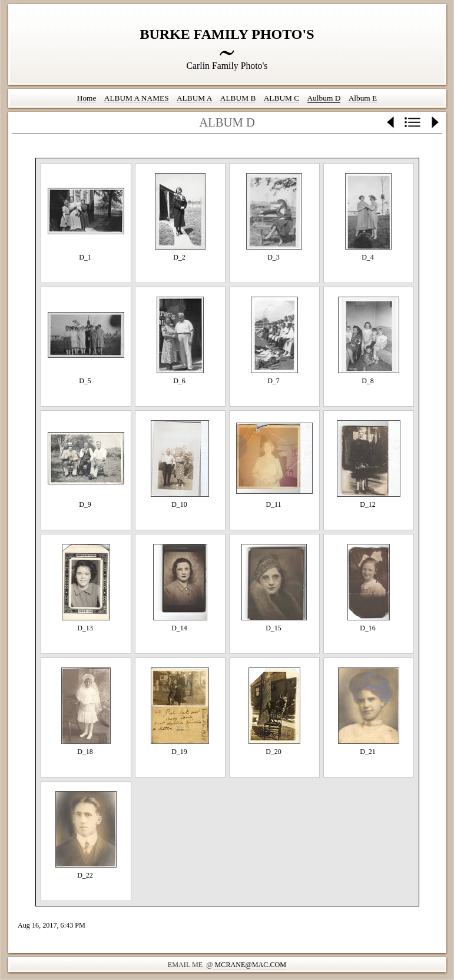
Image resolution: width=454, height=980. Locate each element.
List (413, 122)
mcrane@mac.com (250, 965)
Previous (391, 122)
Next (434, 122)
